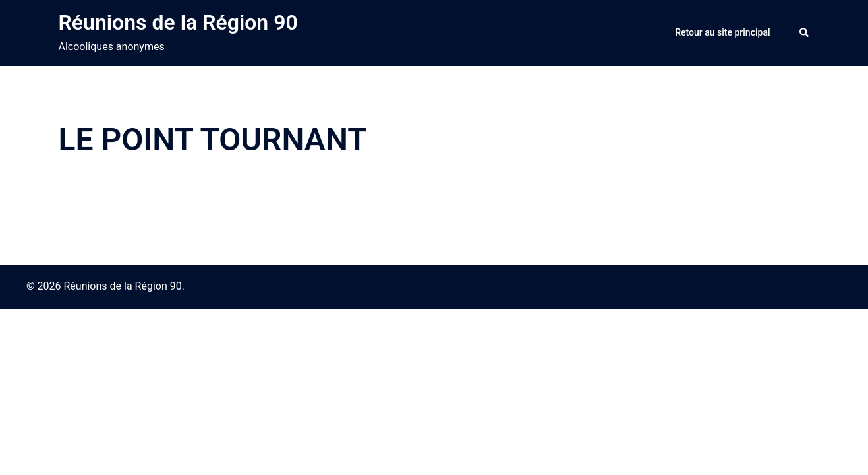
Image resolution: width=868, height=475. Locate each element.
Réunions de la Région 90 (178, 22)
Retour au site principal (722, 32)
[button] (805, 33)
